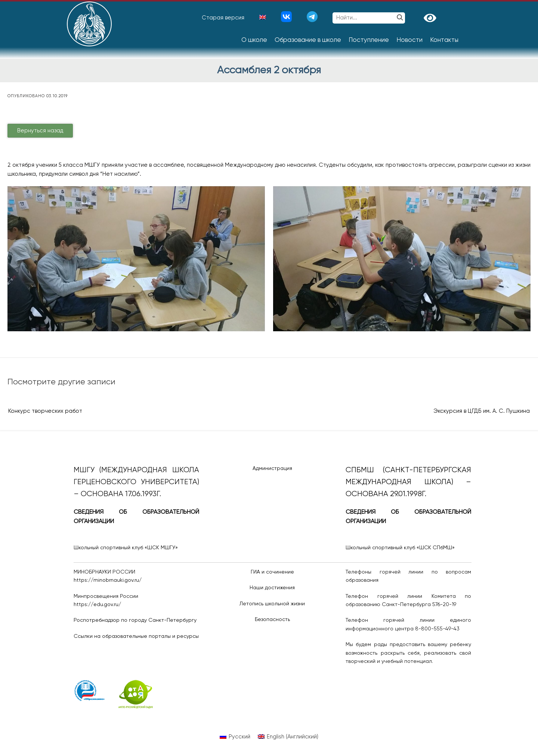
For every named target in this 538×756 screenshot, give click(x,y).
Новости (409, 40)
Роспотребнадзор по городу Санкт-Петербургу (135, 620)
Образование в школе (308, 40)
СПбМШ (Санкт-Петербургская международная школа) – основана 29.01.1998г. (408, 482)
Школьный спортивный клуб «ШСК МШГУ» (126, 548)
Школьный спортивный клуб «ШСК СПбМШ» (400, 548)
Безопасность (272, 620)
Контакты (444, 40)
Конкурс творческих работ (45, 411)
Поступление (369, 40)
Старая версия (223, 18)
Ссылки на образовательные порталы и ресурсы (136, 636)
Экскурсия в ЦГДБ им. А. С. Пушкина (482, 411)
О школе (254, 40)
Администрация (272, 468)
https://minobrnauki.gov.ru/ (108, 580)
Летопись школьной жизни (272, 604)
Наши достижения (272, 588)
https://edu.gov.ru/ (97, 605)
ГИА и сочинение (272, 572)
